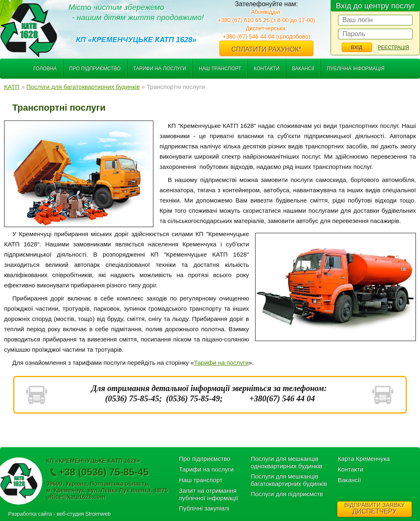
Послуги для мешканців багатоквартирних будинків (289, 480)
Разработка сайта (30, 514)
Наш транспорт (220, 68)
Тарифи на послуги (160, 68)
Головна (45, 68)
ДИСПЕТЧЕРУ (374, 508)
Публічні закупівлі (204, 508)
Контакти (266, 68)
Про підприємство (95, 68)
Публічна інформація (356, 68)
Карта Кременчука (364, 458)
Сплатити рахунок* (266, 49)
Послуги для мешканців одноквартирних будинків (286, 462)
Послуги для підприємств (287, 494)
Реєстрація (393, 48)
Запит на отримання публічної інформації (208, 494)
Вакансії (303, 68)
